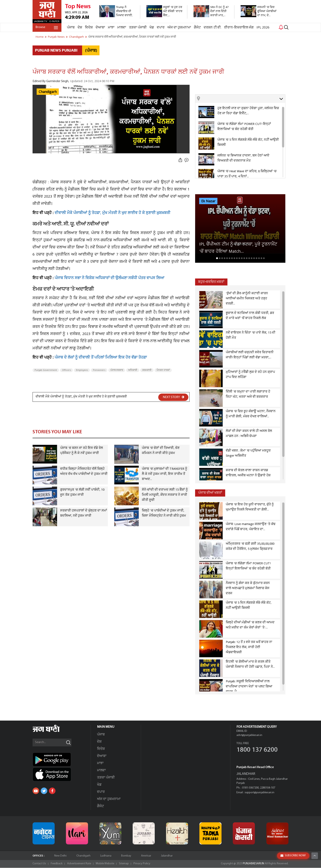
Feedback (57, 864)
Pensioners (99, 370)
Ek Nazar (208, 201)
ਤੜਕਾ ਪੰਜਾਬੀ (138, 28)
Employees (82, 370)
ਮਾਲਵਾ (122, 28)
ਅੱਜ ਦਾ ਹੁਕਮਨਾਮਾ (179, 28)
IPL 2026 (263, 28)
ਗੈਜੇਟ (197, 28)
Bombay (126, 856)
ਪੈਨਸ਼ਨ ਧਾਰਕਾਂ (163, 370)
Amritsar (146, 856)
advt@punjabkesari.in (249, 735)
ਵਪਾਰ (161, 28)
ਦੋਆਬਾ (100, 28)
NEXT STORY (174, 397)
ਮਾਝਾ (111, 28)
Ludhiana (106, 856)
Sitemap (124, 864)
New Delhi (60, 856)
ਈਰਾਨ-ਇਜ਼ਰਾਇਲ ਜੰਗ (239, 28)
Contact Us (39, 864)
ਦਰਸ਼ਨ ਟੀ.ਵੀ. (212, 28)
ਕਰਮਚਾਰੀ (147, 370)
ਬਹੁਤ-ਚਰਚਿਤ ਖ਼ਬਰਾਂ (211, 282)
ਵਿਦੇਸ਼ (89, 28)
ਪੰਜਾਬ (71, 28)
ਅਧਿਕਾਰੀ (133, 370)
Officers (66, 370)
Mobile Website (105, 864)
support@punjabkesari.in (259, 793)
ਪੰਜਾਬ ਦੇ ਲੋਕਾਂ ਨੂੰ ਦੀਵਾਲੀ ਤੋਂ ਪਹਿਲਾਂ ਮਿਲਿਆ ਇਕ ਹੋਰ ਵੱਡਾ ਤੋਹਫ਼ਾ (101, 358)
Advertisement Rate (79, 864)
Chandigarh (48, 92)
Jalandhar (167, 856)
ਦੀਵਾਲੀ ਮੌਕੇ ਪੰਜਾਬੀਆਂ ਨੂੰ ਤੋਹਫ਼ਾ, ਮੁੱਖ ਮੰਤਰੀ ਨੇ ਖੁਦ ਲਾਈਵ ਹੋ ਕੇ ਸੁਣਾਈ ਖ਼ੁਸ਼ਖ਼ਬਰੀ (112, 213)
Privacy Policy (142, 864)
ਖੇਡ (152, 28)
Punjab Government (46, 370)
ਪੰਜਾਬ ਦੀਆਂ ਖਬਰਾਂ (210, 493)
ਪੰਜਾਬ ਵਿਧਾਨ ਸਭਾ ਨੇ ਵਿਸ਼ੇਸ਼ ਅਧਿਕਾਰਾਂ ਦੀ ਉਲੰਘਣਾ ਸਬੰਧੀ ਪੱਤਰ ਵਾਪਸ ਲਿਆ (110, 278)
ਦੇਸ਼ (80, 28)
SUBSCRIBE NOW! (293, 856)
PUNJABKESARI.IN (253, 864)
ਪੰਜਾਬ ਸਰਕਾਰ (117, 370)
